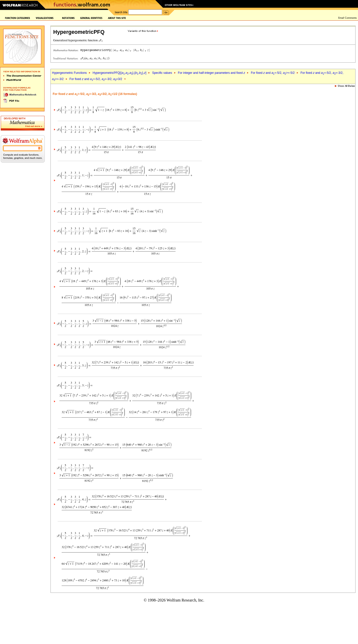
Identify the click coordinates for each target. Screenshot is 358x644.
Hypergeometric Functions (69, 73)
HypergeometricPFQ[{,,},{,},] (119, 73)
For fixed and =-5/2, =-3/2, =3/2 (96, 79)
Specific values (162, 73)
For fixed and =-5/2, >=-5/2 (273, 73)
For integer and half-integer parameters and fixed (211, 73)
